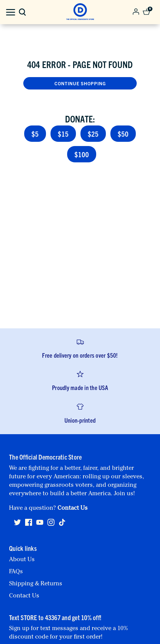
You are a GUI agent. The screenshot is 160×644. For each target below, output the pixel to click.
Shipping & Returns (36, 584)
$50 (123, 134)
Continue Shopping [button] (80, 83)
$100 (82, 154)
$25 (93, 134)
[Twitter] (17, 525)
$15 (63, 134)
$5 (35, 134)
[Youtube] (40, 525)
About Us (22, 560)
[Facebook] (29, 525)
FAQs (16, 572)
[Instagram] (51, 525)
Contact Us (73, 509)
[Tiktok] (62, 522)
